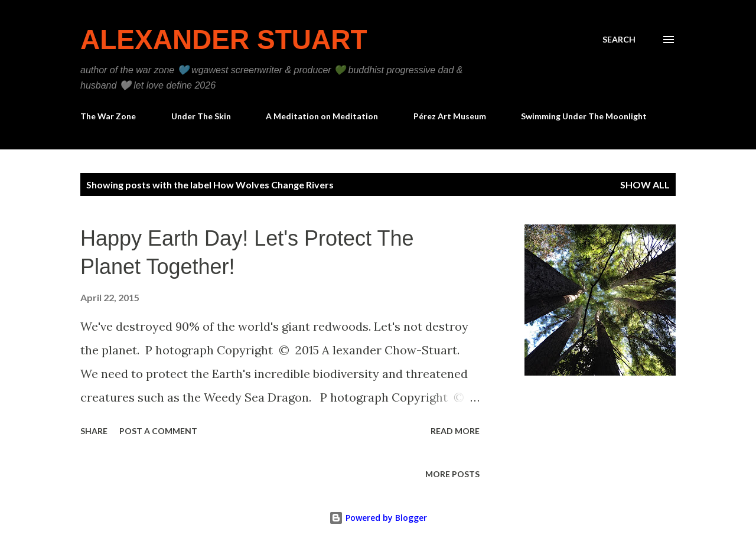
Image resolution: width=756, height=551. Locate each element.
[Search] (619, 40)
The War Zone (108, 116)
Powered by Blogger (378, 518)
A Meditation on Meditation (322, 116)
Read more (455, 431)
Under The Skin (201, 116)
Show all (645, 185)
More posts (452, 474)
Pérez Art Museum (450, 116)
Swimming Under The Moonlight (584, 116)
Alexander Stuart (224, 40)
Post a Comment (158, 431)
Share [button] (94, 431)
